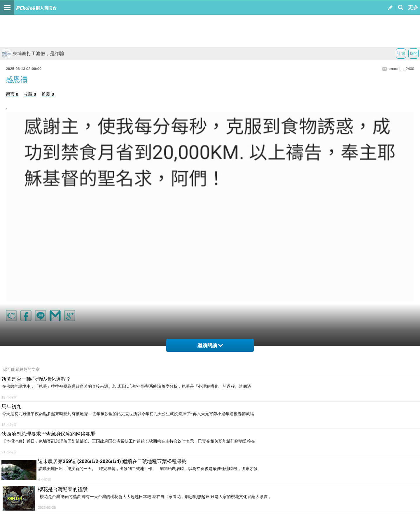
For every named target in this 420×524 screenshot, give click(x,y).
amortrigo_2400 (401, 69)
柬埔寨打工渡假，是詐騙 (33, 54)
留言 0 (12, 94)
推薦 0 (48, 94)
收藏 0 (30, 94)
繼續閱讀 (210, 346)
